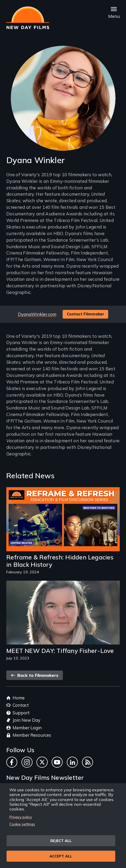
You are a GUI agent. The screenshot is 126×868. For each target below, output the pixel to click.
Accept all (61, 856)
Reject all (61, 841)
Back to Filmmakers (35, 675)
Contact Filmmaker (86, 314)
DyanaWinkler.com (37, 314)
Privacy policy (21, 817)
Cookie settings (22, 824)
